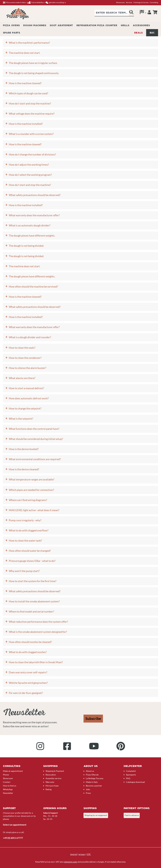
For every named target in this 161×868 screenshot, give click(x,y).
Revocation (51, 775)
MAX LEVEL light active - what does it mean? (34, 510)
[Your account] (149, 13)
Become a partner (94, 786)
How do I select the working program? (30, 175)
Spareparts (131, 775)
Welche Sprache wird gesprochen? (28, 683)
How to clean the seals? (22, 348)
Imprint (74, 854)
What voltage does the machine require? (32, 114)
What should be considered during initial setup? (36, 439)
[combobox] (112, 13)
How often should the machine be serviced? (33, 286)
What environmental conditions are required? (35, 459)
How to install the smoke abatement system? (34, 601)
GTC (89, 854)
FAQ (128, 778)
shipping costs (71, 862)
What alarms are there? (22, 378)
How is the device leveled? (24, 449)
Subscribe (93, 719)
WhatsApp (8, 789)
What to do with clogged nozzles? (28, 652)
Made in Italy (92, 782)
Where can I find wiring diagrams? (28, 500)
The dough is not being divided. (26, 246)
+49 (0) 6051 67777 (13, 838)
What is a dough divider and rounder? (30, 337)
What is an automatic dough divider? (30, 225)
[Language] (143, 13)
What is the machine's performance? (29, 43)
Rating (49, 789)
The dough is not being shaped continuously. (34, 73)
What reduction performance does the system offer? (38, 622)
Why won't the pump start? (24, 571)
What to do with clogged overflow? (29, 530)
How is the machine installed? (26, 124)
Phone (6, 775)
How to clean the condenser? (25, 358)
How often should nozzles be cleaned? (30, 642)
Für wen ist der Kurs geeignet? (26, 693)
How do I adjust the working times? (29, 165)
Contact (7, 782)
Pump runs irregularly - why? (25, 520)
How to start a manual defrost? (26, 388)
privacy (82, 854)
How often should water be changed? (30, 551)
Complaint (131, 771)
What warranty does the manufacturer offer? (34, 215)
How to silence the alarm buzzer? (27, 368)
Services (129, 2)
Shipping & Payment (55, 771)
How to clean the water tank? (25, 541)
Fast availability (36, 3)
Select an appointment (15, 825)
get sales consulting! (56, 3)
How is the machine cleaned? (25, 83)
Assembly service (53, 778)
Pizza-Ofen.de (92, 775)
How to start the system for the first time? (33, 581)
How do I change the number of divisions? (32, 154)
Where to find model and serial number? (31, 611)
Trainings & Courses (141, 2)
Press (88, 793)
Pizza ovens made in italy (15, 3)
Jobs (88, 789)
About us (90, 771)
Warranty (50, 782)
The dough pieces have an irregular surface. (33, 63)
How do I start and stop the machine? (30, 103)
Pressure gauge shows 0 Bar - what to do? (32, 561)
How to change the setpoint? (25, 408)
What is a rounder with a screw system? (31, 134)
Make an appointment (13, 771)
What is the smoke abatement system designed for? (38, 632)
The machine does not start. (25, 53)
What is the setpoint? (21, 419)
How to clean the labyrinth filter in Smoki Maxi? (36, 662)
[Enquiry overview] (155, 12)
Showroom (120, 2)
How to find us (10, 786)
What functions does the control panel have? (34, 429)
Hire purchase (52, 786)
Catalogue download (135, 782)
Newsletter (8, 793)
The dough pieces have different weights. (32, 236)
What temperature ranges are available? (32, 479)
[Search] (131, 13)
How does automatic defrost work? (29, 398)
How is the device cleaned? (24, 469)
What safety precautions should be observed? (35, 195)
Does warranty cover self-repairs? (28, 672)
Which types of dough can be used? (28, 93)
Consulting (154, 2)
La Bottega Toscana (95, 778)
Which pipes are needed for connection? (31, 490)
